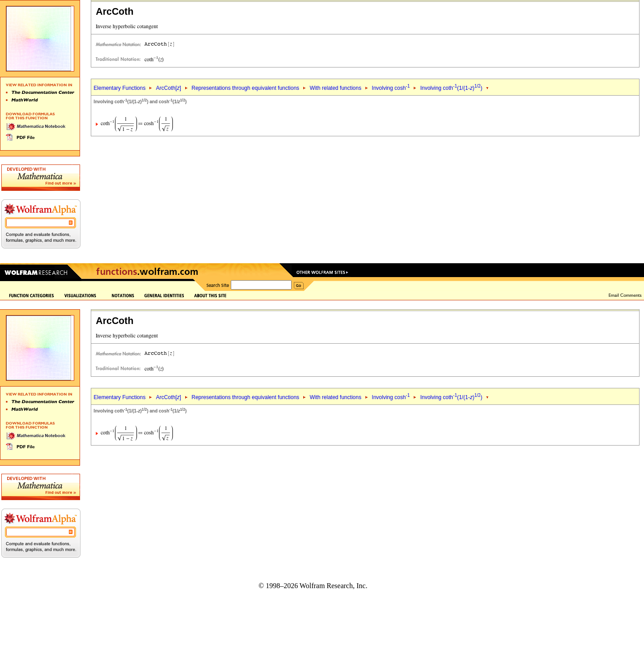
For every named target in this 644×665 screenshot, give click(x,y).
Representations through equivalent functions (245, 88)
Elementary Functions (119, 88)
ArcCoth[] (169, 88)
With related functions (336, 88)
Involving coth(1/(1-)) (451, 88)
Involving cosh (391, 88)
